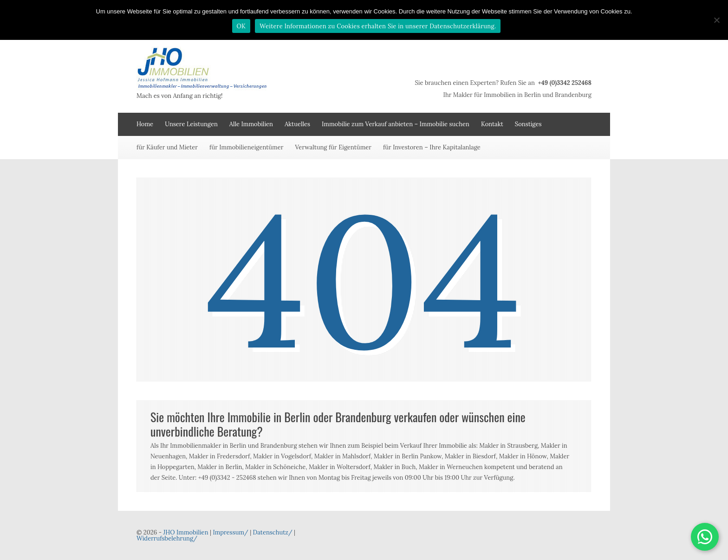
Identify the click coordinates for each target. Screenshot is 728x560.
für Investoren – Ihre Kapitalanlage (432, 147)
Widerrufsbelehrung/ (167, 538)
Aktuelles (297, 124)
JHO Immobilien (185, 532)
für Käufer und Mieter (167, 147)
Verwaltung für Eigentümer (333, 147)
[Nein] (716, 20)
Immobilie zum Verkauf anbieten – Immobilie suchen (396, 124)
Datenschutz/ (273, 532)
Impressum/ (230, 532)
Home (145, 124)
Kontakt (492, 124)
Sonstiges (528, 124)
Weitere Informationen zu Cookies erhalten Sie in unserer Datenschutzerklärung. (378, 26)
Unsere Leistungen (191, 124)
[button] (705, 537)
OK (241, 26)
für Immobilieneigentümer (246, 147)
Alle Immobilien (251, 124)
